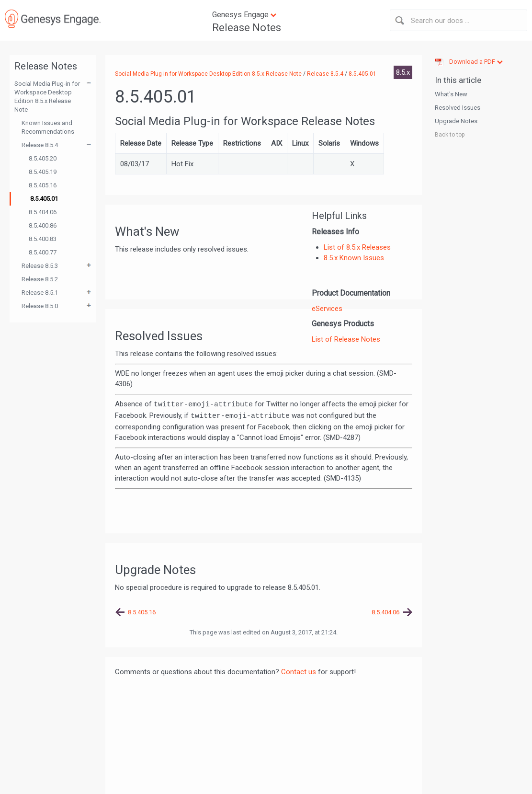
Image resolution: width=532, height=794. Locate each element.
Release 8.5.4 (40, 145)
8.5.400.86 (43, 225)
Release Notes (247, 28)
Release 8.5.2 (40, 279)
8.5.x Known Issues (354, 258)
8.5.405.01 (44, 199)
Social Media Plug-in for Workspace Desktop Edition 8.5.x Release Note (47, 97)
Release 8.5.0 (40, 306)
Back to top (450, 135)
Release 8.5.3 (40, 266)
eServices (327, 309)
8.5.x (403, 72)
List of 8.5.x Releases (357, 247)
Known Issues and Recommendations (48, 127)
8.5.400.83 (43, 239)
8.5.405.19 (43, 172)
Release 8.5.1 (40, 293)
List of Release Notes (346, 339)
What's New (451, 94)
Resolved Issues (458, 108)
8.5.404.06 (43, 212)
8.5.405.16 (43, 185)
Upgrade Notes (456, 121)
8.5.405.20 (43, 158)
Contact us (299, 672)
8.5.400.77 (43, 252)
